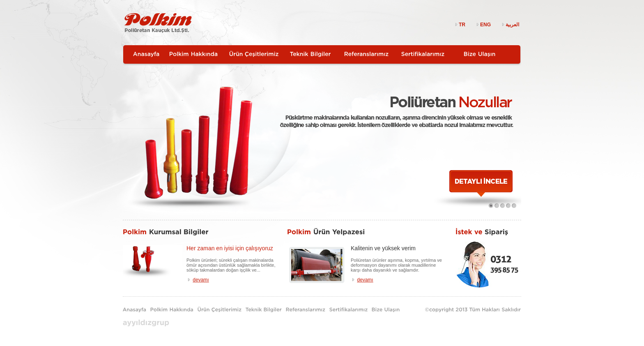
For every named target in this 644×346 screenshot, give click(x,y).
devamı (201, 280)
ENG (483, 25)
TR (460, 25)
